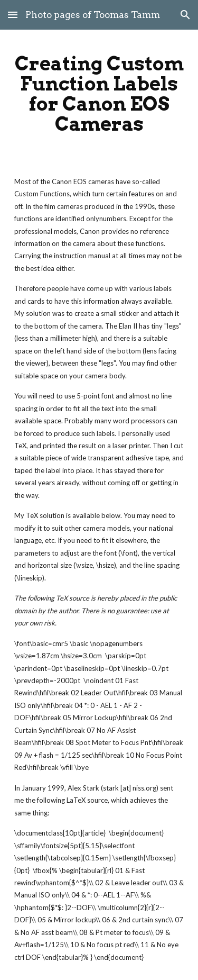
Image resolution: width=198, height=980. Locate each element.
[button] (13, 15)
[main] (99, 94)
